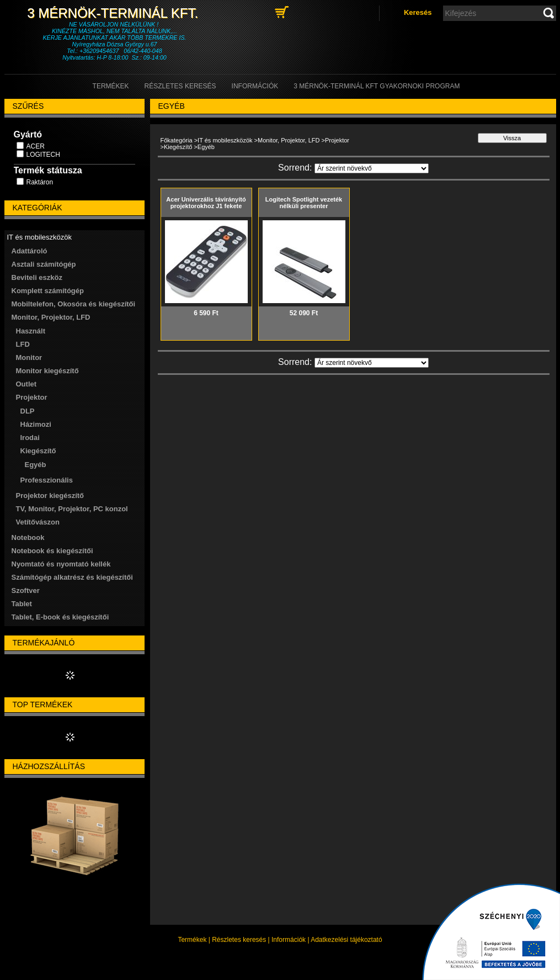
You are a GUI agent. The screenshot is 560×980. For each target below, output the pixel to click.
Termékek (192, 940)
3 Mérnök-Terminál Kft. (114, 13)
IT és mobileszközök (225, 140)
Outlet (26, 384)
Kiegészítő (178, 147)
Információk (289, 940)
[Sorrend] (372, 168)
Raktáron (40, 182)
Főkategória (177, 140)
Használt (31, 331)
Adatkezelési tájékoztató (346, 940)
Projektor (337, 140)
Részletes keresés (239, 940)
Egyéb (36, 465)
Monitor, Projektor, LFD (289, 140)
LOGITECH (43, 155)
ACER (36, 146)
